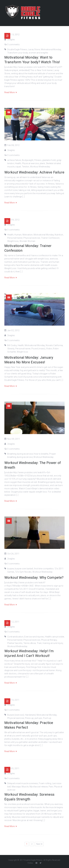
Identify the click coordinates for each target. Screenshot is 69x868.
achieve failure (14, 160)
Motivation (28, 235)
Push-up (47, 718)
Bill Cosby (12, 345)
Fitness (38, 160)
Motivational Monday (51, 49)
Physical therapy (49, 640)
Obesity (11, 349)
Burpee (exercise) (16, 715)
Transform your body (18, 53)
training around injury (53, 643)
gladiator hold (49, 160)
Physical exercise (30, 163)
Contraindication (15, 637)
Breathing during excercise (20, 454)
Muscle (25, 787)
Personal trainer (15, 238)
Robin (49, 349)
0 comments (13, 45)
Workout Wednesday (40, 167)
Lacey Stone (34, 49)
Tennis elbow (30, 643)
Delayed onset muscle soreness (23, 783)
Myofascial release (39, 787)
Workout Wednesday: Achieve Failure (34, 172)
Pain (51, 787)
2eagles (11, 40)
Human (18, 235)
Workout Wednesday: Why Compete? (34, 578)
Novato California (54, 345)
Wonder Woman (27, 241)
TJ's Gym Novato (23, 572)
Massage (16, 787)
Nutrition (59, 235)
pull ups (38, 718)
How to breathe (41, 454)
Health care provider (54, 637)
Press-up (29, 718)
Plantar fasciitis (15, 643)
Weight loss (13, 241)
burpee (11, 569)
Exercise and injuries (34, 637)
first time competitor (44, 569)
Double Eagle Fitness (17, 49)
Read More (11, 92)
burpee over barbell (24, 569)
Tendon (26, 167)
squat (18, 167)
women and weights (38, 53)
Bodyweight (28, 160)
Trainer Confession (50, 238)
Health (18, 163)
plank (42, 163)
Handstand (30, 715)
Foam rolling (45, 783)
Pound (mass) (38, 349)
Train (39, 643)
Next (39, 844)
